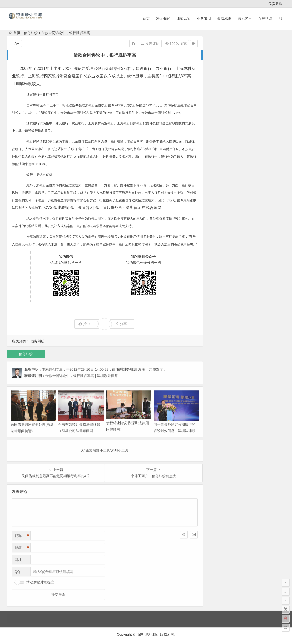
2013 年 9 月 (219, 200)
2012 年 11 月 (220, 242)
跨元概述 (163, 19)
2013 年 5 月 (219, 214)
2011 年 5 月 (219, 346)
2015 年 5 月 (219, 123)
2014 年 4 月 (219, 179)
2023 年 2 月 (219, 88)
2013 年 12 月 (220, 193)
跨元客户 (245, 19)
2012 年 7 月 (219, 269)
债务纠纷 (31, 33)
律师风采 (183, 19)
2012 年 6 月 (219, 276)
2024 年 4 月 (219, 74)
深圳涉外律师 (148, 634)
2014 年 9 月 (219, 158)
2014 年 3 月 (219, 186)
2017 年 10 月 (220, 116)
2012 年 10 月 (220, 249)
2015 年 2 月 (219, 130)
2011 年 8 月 (219, 332)
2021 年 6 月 (219, 95)
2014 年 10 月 (220, 151)
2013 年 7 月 (219, 207)
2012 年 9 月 (219, 256)
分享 (121, 324)
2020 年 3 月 (219, 109)
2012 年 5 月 (219, 283)
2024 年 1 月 (219, 81)
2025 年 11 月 (220, 53)
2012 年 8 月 (219, 262)
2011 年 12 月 (220, 311)
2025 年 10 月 (220, 60)
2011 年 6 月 (219, 339)
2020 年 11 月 (220, 102)
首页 (146, 19)
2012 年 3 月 (219, 297)
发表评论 (150, 44)
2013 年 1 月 (219, 228)
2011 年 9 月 (219, 325)
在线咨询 (265, 19)
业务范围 (204, 19)
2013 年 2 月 (219, 221)
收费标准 (224, 19)
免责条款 (275, 4)
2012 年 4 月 (219, 290)
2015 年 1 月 (219, 137)
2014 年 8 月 (219, 165)
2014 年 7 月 (219, 172)
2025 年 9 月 (219, 67)
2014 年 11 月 (220, 144)
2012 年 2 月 (219, 304)
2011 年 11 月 (220, 318)
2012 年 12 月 (220, 235)
